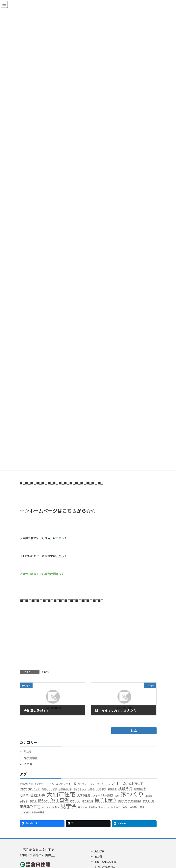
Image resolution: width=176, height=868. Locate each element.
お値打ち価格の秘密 (105, 862)
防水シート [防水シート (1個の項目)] (104, 807)
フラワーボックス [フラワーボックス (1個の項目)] (97, 784)
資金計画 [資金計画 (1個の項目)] (93, 807)
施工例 (28, 752)
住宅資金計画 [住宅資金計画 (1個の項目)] (65, 789)
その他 (45, 672)
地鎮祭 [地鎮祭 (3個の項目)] (24, 795)
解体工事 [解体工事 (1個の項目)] (83, 807)
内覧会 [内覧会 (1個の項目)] (91, 789)
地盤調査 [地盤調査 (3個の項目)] (140, 789)
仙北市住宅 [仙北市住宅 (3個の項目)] (136, 783)
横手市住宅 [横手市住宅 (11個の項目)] (106, 800)
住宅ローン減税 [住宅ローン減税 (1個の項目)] (49, 789)
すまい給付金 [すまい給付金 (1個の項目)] (26, 784)
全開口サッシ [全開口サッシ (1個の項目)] (80, 789)
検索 (134, 731)
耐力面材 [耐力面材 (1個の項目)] (46, 807)
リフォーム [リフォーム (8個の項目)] (117, 783)
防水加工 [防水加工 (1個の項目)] (116, 807)
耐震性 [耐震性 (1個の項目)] (56, 807)
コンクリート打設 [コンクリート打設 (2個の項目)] (66, 784)
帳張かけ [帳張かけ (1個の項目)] (24, 801)
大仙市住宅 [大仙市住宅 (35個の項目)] (61, 794)
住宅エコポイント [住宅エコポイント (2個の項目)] (30, 789)
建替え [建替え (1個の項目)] (33, 801)
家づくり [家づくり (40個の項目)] (132, 794)
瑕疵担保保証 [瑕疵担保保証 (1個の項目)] (135, 801)
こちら (60, 556)
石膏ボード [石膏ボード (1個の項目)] (149, 801)
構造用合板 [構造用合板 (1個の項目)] (88, 801)
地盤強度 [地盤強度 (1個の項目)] (112, 789)
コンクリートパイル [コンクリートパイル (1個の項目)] (44, 784)
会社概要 (99, 851)
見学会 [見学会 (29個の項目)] (69, 806)
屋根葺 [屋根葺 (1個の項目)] (149, 795)
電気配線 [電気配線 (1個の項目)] (134, 807)
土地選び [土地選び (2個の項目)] (101, 789)
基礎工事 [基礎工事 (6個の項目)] (38, 795)
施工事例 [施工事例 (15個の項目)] (60, 800)
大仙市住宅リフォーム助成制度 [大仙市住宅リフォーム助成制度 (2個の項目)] (95, 795)
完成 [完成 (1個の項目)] (117, 795)
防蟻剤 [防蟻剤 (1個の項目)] (125, 807)
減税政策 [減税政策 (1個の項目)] (122, 801)
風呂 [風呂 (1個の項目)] (142, 807)
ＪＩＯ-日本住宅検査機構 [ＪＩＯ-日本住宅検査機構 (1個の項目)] (32, 812)
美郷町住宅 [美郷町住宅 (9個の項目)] (30, 807)
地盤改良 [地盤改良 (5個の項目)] (125, 789)
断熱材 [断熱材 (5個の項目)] (43, 801)
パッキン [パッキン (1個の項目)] (82, 784)
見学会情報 (31, 758)
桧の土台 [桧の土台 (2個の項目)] (75, 801)
